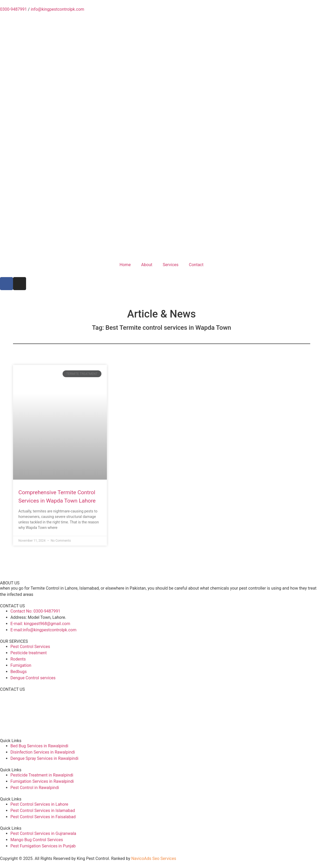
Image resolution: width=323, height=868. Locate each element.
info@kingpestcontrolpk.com (57, 9)
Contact (196, 265)
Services (170, 265)
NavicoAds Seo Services (154, 858)
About (147, 265)
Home (125, 265)
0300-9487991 (13, 9)
